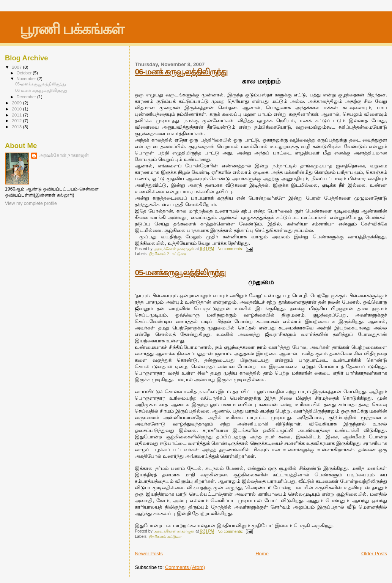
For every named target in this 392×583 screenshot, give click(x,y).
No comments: (231, 249)
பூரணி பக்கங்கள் (72, 29)
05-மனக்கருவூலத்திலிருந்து (180, 272)
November (27, 79)
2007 (17, 67)
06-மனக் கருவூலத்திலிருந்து (181, 72)
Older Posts (374, 554)
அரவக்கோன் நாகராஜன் (64, 155)
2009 (17, 103)
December (27, 97)
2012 (17, 121)
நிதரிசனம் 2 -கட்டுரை (167, 254)
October (25, 73)
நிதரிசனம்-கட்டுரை (165, 537)
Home (262, 554)
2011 (17, 115)
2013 (17, 127)
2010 (17, 109)
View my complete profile (31, 203)
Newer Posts (149, 554)
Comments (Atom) (185, 567)
